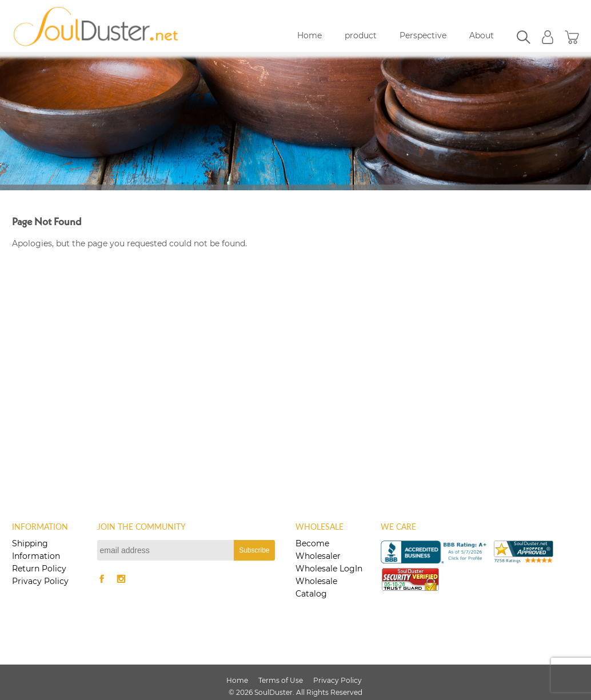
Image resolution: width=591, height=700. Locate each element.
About (482, 35)
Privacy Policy (40, 581)
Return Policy (39, 569)
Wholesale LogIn (329, 569)
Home (310, 35)
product (361, 35)
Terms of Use (281, 680)
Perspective (423, 35)
